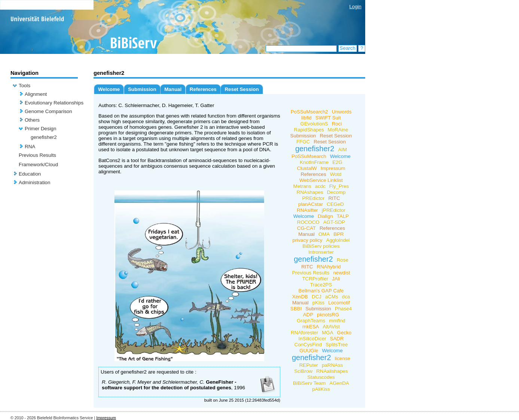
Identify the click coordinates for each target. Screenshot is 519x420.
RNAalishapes (332, 371)
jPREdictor (334, 210)
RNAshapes (310, 192)
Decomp (336, 192)
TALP (343, 216)
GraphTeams (311, 321)
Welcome (109, 89)
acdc (320, 186)
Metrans (302, 186)
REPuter (309, 365)
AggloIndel (338, 240)
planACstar (311, 204)
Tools (25, 86)
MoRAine (338, 130)
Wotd (336, 174)
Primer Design (40, 129)
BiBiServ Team (309, 383)
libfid (306, 118)
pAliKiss (321, 389)
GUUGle (309, 351)
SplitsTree (337, 345)
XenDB (300, 297)
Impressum (333, 168)
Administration (34, 182)
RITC (334, 198)
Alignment (36, 94)
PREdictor (313, 198)
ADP (308, 315)
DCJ (317, 297)
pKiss (319, 303)
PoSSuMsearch (309, 156)
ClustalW (307, 168)
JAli (336, 279)
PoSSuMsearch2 (309, 112)
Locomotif (339, 303)
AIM (342, 150)
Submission (142, 89)
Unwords (342, 112)
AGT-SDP (334, 222)
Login (355, 7)
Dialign (325, 216)
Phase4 (343, 309)
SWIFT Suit (328, 118)
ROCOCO (308, 222)
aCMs (332, 297)
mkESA (311, 327)
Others (32, 120)
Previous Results (37, 155)
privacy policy (308, 240)
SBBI (296, 309)
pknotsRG (328, 315)
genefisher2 (44, 137)
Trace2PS (321, 285)
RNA (30, 147)
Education (30, 174)
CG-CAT (306, 228)
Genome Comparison (48, 111)
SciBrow (303, 371)
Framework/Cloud (38, 165)
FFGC (303, 142)
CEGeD (335, 204)
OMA (324, 234)
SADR (337, 339)
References (203, 89)
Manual (173, 89)
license (343, 358)
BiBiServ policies (321, 246)
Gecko (344, 333)
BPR (338, 234)
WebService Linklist (321, 180)
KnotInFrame (314, 162)
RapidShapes (309, 130)
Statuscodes (321, 377)
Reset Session (242, 89)
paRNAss (332, 365)
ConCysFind (308, 345)
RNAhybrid (329, 267)
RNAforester (304, 333)
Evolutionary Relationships (54, 103)
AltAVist (331, 327)
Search (348, 48)
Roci (337, 124)
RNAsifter (307, 210)
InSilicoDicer (312, 339)
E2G (337, 162)
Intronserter (321, 252)
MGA (327, 333)
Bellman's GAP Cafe (321, 291)
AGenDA (339, 383)
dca (346, 297)
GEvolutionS (314, 124)
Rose (343, 260)
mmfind (337, 321)
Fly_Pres (339, 186)
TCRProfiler (315, 279)
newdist (341, 273)
